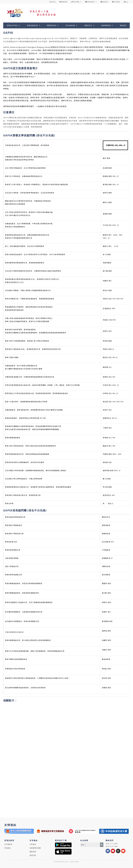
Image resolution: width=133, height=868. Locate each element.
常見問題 (116, 2)
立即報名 (33, 844)
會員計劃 (33, 855)
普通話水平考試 (13, 25)
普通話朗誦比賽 (34, 25)
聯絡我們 (104, 2)
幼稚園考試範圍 (35, 848)
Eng (126, 2)
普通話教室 (91, 2)
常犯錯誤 (7, 848)
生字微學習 (8, 844)
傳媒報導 (64, 2)
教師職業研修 (107, 25)
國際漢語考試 (53, 25)
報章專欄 (76, 2)
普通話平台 (89, 25)
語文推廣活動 (71, 25)
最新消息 (53, 2)
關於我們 (123, 25)
